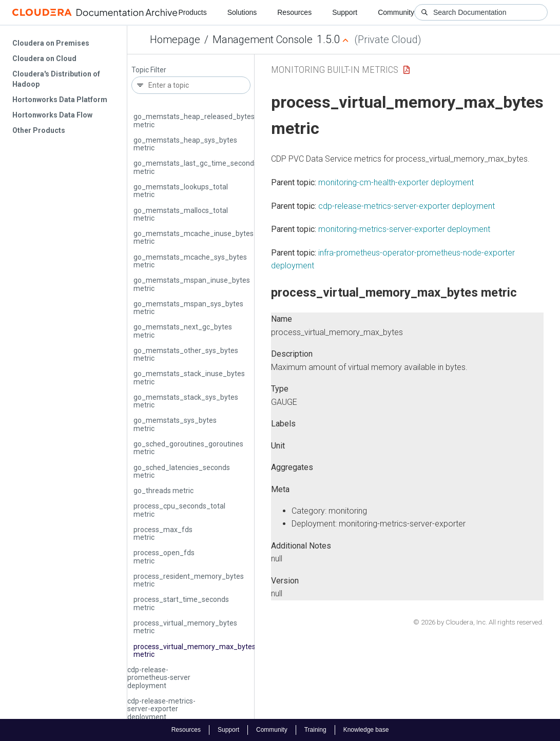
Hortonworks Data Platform (60, 100)
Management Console (263, 40)
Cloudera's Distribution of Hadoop (56, 79)
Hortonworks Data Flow (52, 115)
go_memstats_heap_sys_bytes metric (185, 144)
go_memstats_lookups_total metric (181, 191)
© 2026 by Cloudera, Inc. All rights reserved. (478, 622)
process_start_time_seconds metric (181, 603)
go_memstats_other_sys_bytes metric (186, 354)
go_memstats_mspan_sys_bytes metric (188, 308)
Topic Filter (149, 70)
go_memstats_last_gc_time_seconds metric (196, 167)
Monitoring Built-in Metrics (335, 70)
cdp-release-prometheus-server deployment (159, 678)
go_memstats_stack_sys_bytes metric (186, 401)
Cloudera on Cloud (44, 59)
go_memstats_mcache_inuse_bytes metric (194, 237)
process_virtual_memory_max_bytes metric (195, 650)
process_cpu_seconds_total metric (179, 510)
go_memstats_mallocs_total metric (181, 214)
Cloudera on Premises (51, 43)
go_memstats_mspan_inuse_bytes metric (192, 284)
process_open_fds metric (164, 557)
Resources (294, 12)
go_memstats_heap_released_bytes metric (194, 120)
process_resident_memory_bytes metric (189, 580)
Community (396, 12)
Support (345, 12)
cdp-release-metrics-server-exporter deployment (161, 709)
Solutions (242, 12)
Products (192, 12)
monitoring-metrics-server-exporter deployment (404, 229)
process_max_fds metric (163, 533)
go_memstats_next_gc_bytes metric (183, 331)
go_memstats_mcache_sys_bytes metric (190, 261)
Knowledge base (366, 730)
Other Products (39, 130)
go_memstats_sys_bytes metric (175, 424)
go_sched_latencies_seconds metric (182, 471)
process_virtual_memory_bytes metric (185, 627)
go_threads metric (163, 491)
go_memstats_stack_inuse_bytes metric (189, 377)
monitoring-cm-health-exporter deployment (396, 182)
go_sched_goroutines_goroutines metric (188, 448)
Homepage (175, 40)
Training (315, 730)
